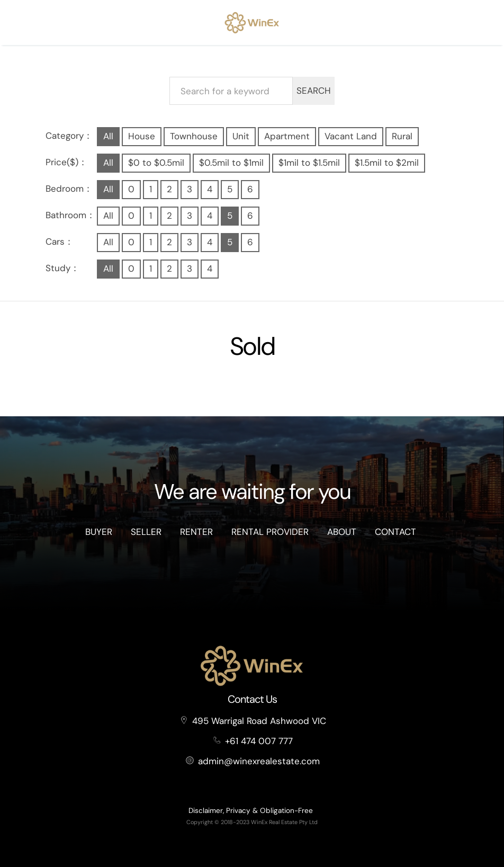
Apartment (287, 136)
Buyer (99, 532)
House (142, 136)
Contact (395, 532)
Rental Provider (270, 532)
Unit (241, 136)
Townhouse (194, 136)
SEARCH (314, 91)
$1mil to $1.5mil (309, 163)
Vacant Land (351, 136)
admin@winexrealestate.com (259, 761)
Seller (146, 532)
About (342, 532)
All (108, 136)
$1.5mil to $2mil (387, 163)
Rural (402, 136)
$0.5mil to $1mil (231, 163)
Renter (196, 532)
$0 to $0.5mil (156, 163)
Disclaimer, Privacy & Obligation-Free (251, 811)
